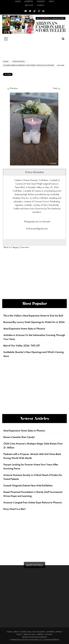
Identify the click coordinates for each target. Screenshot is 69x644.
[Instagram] (39, 11)
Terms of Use (29, 634)
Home (18, 1)
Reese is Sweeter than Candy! (19, 437)
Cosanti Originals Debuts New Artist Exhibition (28, 485)
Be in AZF (29, 5)
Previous (14, 88)
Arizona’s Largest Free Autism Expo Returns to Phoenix (33, 502)
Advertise (29, 1)
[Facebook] (26, 11)
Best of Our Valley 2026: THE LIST (22, 346)
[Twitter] (30, 11)
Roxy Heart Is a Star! (15, 509)
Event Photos (19, 62)
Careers (40, 634)
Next (55, 88)
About (16, 632)
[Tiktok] (34, 11)
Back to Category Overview (16, 247)
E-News (40, 5)
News (52, 1)
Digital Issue (26, 632)
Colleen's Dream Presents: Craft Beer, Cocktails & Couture (29, 65)
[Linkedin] (43, 11)
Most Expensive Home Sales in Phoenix (24, 329)
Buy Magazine (39, 632)
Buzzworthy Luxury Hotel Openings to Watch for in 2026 (34, 322)
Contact (41, 1)
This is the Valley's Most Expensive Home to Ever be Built (33, 316)
